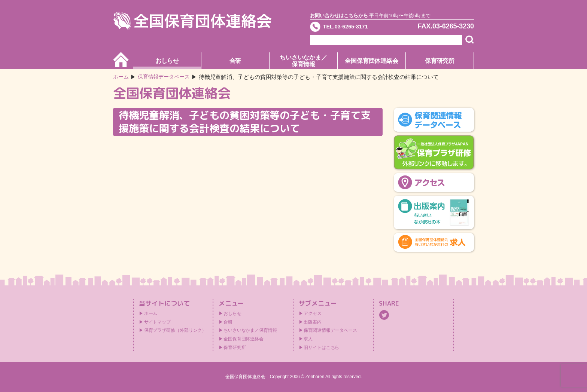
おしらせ (167, 61)
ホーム (121, 77)
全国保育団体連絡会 (372, 61)
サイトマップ (157, 322)
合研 (235, 61)
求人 (308, 339)
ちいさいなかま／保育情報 (303, 61)
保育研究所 (440, 61)
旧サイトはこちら (321, 347)
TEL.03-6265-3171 (352, 28)
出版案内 (313, 322)
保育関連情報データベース (330, 330)
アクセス (313, 313)
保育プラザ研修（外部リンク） (175, 330)
